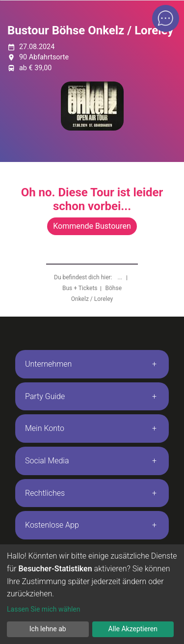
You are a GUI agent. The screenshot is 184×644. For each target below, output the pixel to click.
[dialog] (92, 594)
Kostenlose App (52, 525)
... (121, 277)
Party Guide (45, 396)
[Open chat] (166, 18)
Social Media (47, 461)
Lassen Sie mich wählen (43, 609)
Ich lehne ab (48, 629)
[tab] (92, 364)
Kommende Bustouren (92, 226)
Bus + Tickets (80, 288)
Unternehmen (48, 364)
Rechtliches (45, 493)
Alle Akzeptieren (133, 629)
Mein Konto (45, 428)
